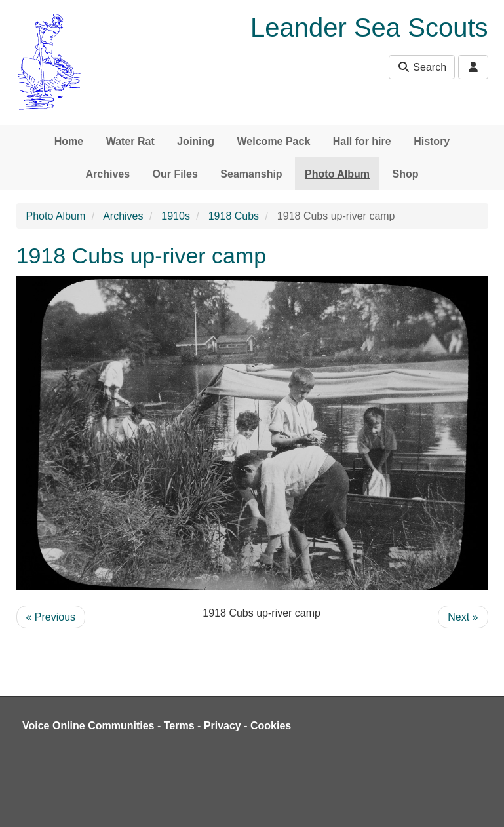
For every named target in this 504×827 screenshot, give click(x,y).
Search (422, 67)
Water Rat (130, 141)
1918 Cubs (234, 216)
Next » (463, 617)
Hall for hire (362, 141)
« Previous (51, 617)
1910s (176, 216)
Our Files (175, 174)
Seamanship (251, 174)
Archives (108, 174)
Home (69, 141)
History (432, 141)
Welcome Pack (274, 141)
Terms (179, 726)
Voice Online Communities (88, 726)
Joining (196, 141)
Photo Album (337, 174)
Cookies (271, 726)
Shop (405, 174)
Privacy (223, 726)
